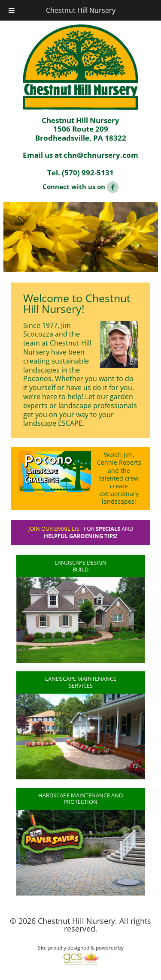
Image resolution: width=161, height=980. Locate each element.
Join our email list (55, 529)
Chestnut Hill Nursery (81, 10)
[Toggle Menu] (12, 10)
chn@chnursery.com (101, 155)
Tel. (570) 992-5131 (80, 173)
